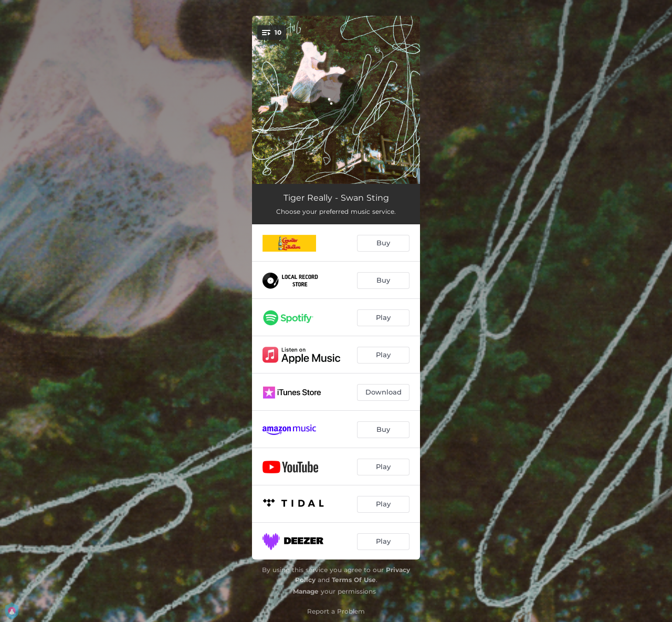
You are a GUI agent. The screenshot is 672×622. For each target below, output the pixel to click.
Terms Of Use (354, 580)
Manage (306, 591)
